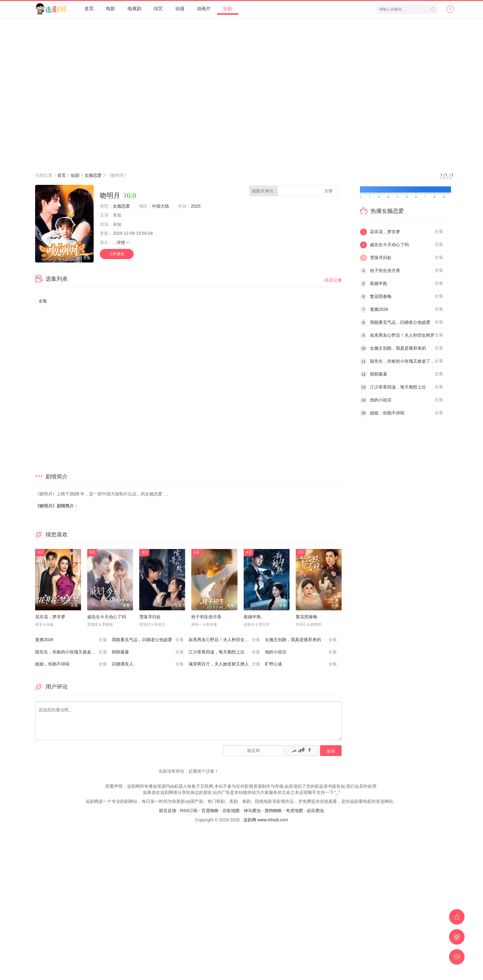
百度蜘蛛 (210, 811)
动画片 (204, 8)
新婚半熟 (252, 617)
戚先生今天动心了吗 (107, 617)
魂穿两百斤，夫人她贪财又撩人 (225, 664)
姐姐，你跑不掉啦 (71, 664)
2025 (196, 206)
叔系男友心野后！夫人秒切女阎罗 (225, 640)
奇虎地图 (294, 811)
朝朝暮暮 (148, 652)
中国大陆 (160, 206)
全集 (43, 301)
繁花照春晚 (306, 617)
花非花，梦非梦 (50, 617)
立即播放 (117, 254)
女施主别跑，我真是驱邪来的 (301, 640)
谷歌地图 (231, 811)
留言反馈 (168, 811)
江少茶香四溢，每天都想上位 (225, 652)
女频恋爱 (93, 175)
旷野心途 (301, 664)
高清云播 (333, 280)
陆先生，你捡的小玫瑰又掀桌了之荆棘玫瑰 (73, 652)
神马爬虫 (252, 811)
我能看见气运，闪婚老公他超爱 (148, 640)
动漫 (180, 8)
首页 (89, 8)
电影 (111, 8)
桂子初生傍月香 (206, 617)
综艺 (158, 8)
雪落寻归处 (150, 617)
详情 (123, 242)
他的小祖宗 (301, 652)
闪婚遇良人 (148, 664)
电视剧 (134, 8)
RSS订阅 (189, 811)
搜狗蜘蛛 (273, 811)
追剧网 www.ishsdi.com (266, 820)
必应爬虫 (315, 811)
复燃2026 (71, 640)
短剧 (228, 8)
